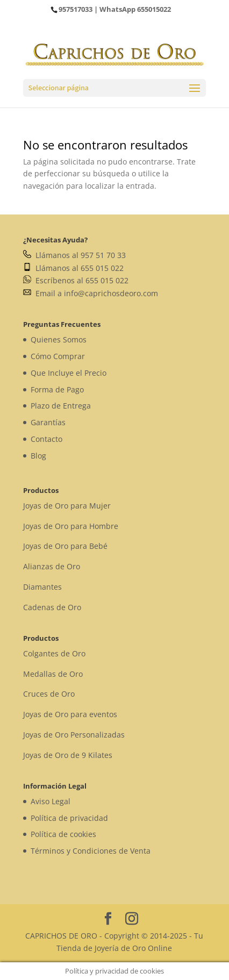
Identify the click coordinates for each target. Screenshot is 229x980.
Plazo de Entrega (61, 406)
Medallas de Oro (53, 674)
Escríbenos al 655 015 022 (76, 280)
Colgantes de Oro (54, 653)
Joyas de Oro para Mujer (67, 506)
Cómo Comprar (58, 356)
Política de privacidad (69, 818)
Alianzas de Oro (52, 566)
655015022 (154, 9)
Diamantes (42, 587)
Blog (38, 456)
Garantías (48, 422)
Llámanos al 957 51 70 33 (74, 255)
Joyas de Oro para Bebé (65, 546)
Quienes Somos (59, 339)
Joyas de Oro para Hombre (71, 526)
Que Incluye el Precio (69, 373)
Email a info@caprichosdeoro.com (91, 293)
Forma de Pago (57, 389)
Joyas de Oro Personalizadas (74, 735)
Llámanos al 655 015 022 (73, 268)
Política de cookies (63, 834)
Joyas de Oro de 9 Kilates (68, 755)
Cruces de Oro (49, 694)
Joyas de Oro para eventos (70, 714)
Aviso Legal (51, 801)
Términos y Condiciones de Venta (91, 851)
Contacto (46, 439)
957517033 (76, 9)
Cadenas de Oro (52, 607)
